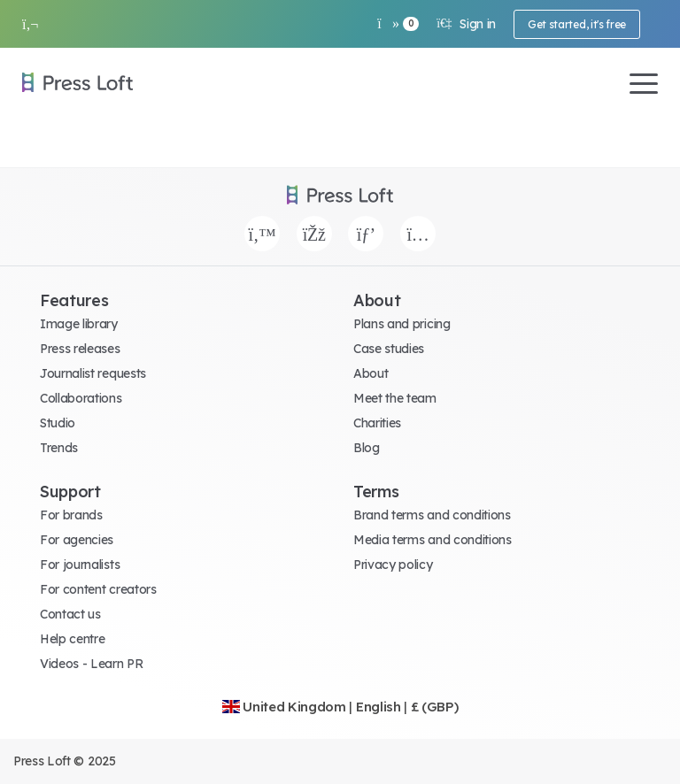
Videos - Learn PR (92, 664)
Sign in (466, 24)
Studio (58, 423)
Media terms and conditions (433, 540)
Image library (79, 324)
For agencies (77, 540)
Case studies (389, 349)
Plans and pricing (402, 324)
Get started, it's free (577, 24)
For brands (71, 515)
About (371, 373)
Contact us (70, 614)
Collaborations (81, 398)
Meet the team (395, 398)
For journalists (80, 565)
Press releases (80, 349)
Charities (377, 423)
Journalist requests (93, 373)
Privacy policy (393, 565)
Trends (59, 448)
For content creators (98, 589)
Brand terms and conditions (432, 515)
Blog (367, 448)
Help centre (72, 639)
